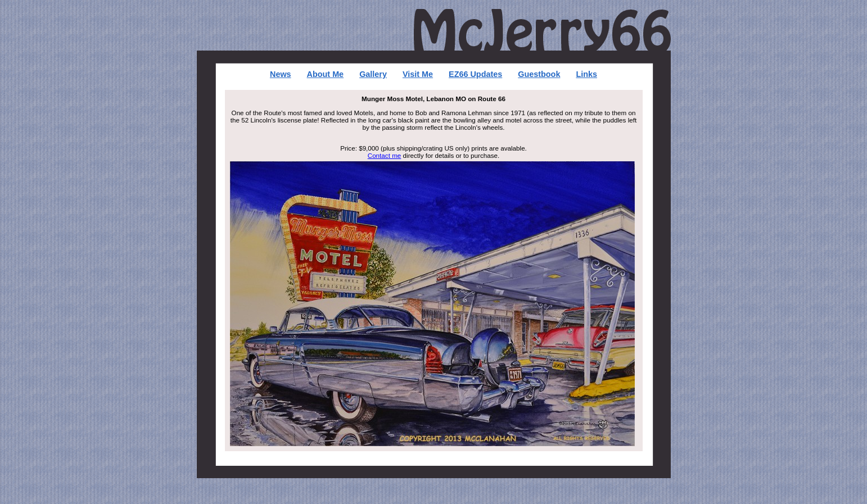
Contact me (385, 155)
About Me (326, 74)
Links (586, 74)
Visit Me (418, 74)
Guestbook (539, 74)
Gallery (373, 74)
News (281, 74)
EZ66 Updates (475, 74)
